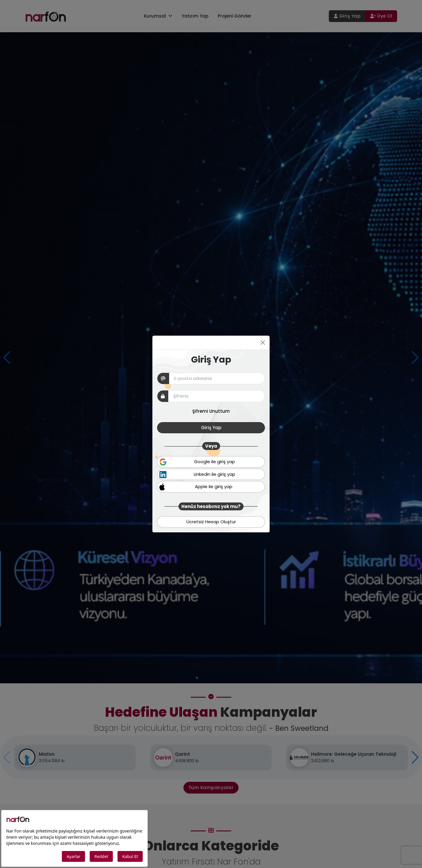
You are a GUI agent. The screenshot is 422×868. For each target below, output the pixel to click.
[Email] (217, 379)
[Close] (263, 343)
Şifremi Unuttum (211, 411)
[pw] (217, 396)
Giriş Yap (211, 428)
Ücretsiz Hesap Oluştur (211, 522)
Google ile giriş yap (197, 462)
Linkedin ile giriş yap (197, 475)
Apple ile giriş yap (196, 487)
